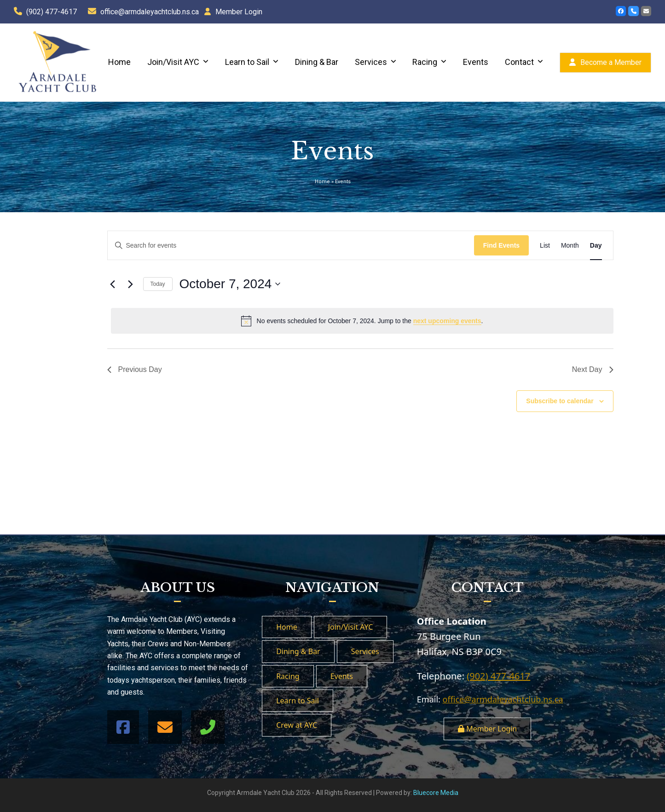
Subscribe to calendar (560, 401)
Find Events (501, 245)
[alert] (362, 321)
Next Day (593, 369)
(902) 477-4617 (52, 12)
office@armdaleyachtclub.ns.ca (150, 12)
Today (158, 284)
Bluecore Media (436, 793)
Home (322, 182)
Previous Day (135, 369)
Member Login (239, 12)
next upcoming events (447, 321)
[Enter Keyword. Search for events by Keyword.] (291, 246)
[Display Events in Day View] (596, 246)
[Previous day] (113, 284)
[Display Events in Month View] (570, 246)
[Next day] (131, 284)
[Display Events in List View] (545, 246)
